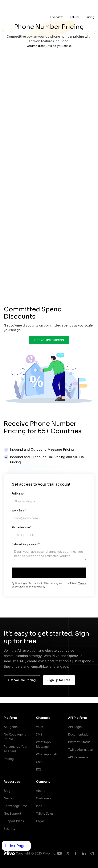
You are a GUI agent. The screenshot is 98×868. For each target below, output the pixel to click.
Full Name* (18, 493)
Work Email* (19, 510)
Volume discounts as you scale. (49, 46)
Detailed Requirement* (26, 544)
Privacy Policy (37, 587)
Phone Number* (22, 527)
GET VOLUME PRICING (49, 340)
